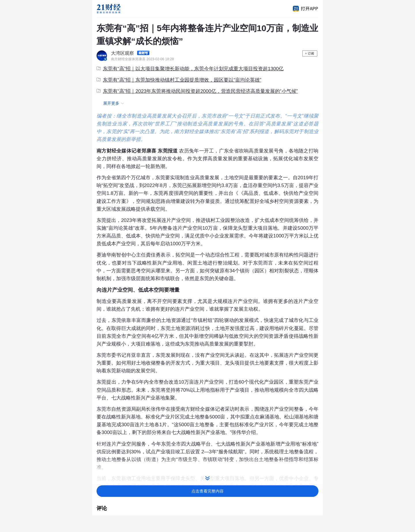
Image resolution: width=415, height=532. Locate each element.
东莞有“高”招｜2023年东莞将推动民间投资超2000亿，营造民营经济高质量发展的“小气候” (197, 91)
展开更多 (114, 103)
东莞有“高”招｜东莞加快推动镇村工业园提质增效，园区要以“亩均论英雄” (179, 80)
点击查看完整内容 (207, 491)
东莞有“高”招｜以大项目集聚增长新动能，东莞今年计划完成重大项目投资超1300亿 (190, 69)
